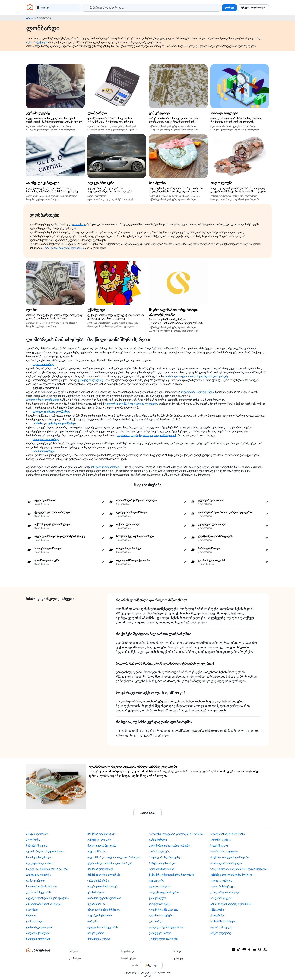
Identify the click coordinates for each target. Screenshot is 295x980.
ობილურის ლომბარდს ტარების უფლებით (131, 404)
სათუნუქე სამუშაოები (39, 857)
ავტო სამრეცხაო (98, 851)
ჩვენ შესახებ (128, 951)
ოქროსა (38, 423)
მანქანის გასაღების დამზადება (229, 857)
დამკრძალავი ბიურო (39, 927)
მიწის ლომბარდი (44, 451)
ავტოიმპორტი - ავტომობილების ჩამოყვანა (114, 857)
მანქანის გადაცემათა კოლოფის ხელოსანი (176, 834)
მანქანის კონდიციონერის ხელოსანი (172, 875)
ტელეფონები (205, 392)
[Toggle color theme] (151, 965)
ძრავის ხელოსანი (37, 834)
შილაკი (31, 916)
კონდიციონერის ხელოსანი (166, 927)
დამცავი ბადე (35, 921)
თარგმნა (93, 921)
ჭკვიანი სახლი (97, 904)
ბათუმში (64, 248)
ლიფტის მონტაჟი (160, 904)
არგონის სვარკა (220, 840)
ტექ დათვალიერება (38, 875)
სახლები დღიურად (38, 939)
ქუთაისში (76, 248)
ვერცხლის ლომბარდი (62, 423)
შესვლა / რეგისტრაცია (253, 8)
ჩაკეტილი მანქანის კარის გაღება (47, 869)
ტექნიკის (42, 42)
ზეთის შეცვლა (219, 846)
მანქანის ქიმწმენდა (38, 933)
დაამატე (229, 8)
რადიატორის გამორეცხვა (165, 857)
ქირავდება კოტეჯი (99, 939)
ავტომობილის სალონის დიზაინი (169, 846)
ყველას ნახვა (147, 813)
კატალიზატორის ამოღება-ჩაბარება (110, 863)
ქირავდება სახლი (160, 933)
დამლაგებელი (35, 881)
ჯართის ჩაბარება (98, 881)
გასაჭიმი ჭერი (158, 898)
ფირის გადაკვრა (160, 851)
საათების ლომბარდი (46, 439)
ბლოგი (178, 951)
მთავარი (31, 18)
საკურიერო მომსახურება (42, 886)
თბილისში (51, 248)
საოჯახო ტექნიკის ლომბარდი (51, 412)
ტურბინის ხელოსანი (162, 869)
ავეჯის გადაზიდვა (221, 881)
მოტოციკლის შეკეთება (102, 846)
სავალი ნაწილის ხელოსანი (228, 834)
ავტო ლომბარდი (43, 364)
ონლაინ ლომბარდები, (105, 467)
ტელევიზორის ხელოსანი (103, 927)
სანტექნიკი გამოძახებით (164, 892)
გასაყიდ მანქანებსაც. (91, 380)
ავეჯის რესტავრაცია (223, 886)
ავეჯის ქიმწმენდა (221, 927)
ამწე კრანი (217, 910)
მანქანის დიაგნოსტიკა (101, 834)
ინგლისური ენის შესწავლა (104, 910)
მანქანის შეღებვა (37, 846)
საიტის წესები (129, 958)
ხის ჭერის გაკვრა (221, 898)
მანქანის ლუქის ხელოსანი (104, 875)
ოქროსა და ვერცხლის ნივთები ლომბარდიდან (147, 435)
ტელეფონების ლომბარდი (43, 400)
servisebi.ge (79, 224)
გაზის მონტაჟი (158, 840)
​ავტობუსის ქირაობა (100, 916)
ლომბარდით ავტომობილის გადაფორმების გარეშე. (196, 376)
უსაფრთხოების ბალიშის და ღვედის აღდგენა (239, 869)
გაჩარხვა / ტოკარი (99, 840)
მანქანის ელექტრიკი (100, 869)
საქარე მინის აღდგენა (224, 851)
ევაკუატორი (157, 881)
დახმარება (75, 958)
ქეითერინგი (218, 916)
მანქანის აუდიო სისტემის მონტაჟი (231, 875)
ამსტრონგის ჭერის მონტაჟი (43, 904)
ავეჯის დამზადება (160, 886)
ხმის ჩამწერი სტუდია (223, 921)
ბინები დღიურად (221, 933)
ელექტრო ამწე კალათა (164, 910)
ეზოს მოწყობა (96, 892)
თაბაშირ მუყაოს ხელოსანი (104, 898)
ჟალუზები (32, 910)
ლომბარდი (156, 921)
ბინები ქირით (96, 933)
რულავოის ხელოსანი (40, 863)
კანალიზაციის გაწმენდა (225, 892)
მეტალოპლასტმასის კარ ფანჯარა (47, 898)
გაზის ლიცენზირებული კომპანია (231, 904)
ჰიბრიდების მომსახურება (226, 863)
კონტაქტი (179, 958)
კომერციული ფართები (163, 939)
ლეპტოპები (188, 392)
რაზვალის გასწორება (163, 863)
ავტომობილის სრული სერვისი (45, 851)
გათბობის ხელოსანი (39, 892)
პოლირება (33, 840)
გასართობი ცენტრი (161, 916)
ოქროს (31, 42)
